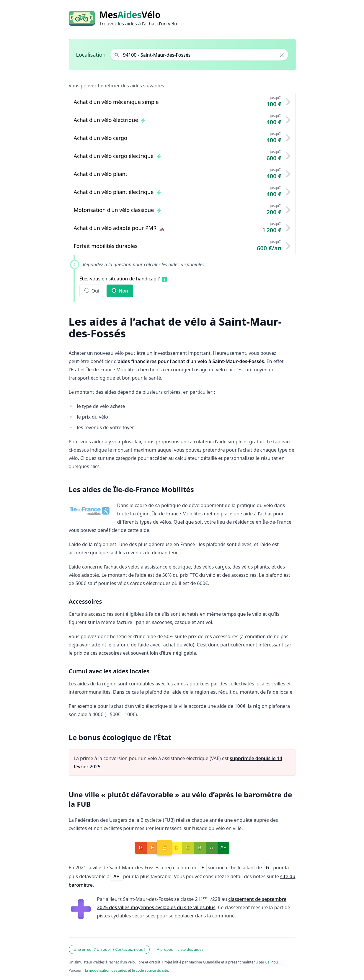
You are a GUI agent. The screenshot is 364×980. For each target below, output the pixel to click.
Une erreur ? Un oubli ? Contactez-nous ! (109, 949)
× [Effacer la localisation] (282, 55)
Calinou (272, 962)
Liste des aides (190, 949)
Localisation (91, 55)
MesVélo (130, 15)
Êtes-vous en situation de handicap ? (120, 279)
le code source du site (150, 970)
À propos (165, 949)
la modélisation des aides (106, 970)
